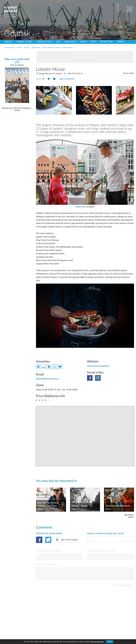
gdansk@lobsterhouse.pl (47, 379)
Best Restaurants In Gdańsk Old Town (48, 504)
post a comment (67, 79)
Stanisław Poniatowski (118, 506)
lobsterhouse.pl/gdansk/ (98, 366)
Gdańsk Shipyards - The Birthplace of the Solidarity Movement (110, 38)
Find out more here (97, 642)
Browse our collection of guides (16, 108)
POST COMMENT (123, 588)
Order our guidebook (17, 65)
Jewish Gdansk (80, 506)
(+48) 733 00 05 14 (75, 74)
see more (129, 515)
